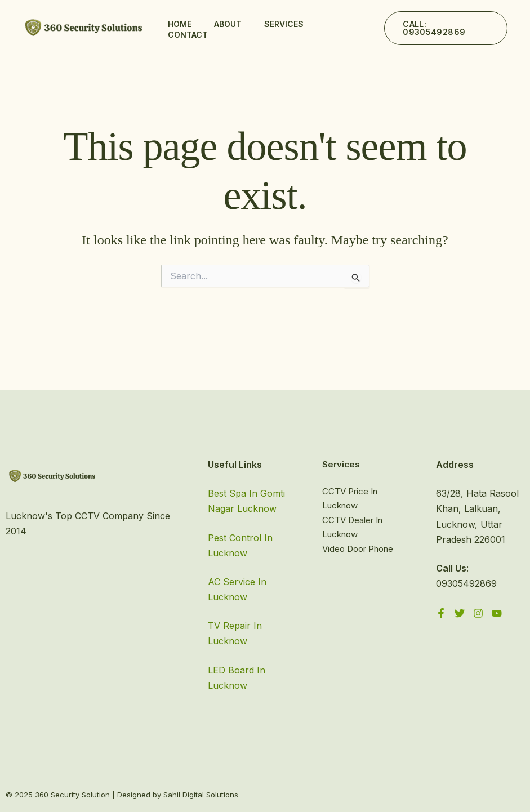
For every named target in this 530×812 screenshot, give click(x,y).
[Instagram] (478, 613)
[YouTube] (497, 613)
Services (284, 24)
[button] (446, 28)
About (228, 24)
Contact (188, 35)
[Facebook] (441, 613)
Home (180, 24)
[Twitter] (460, 613)
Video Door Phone (358, 549)
